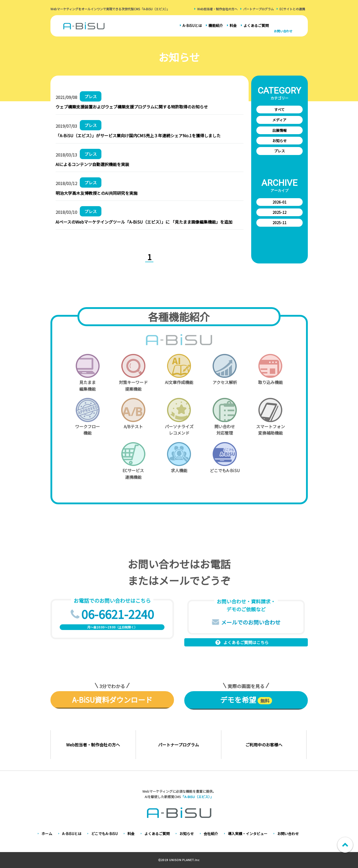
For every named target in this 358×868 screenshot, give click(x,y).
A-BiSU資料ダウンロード (112, 700)
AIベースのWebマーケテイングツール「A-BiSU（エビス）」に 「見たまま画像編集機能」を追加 (144, 222)
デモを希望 (246, 700)
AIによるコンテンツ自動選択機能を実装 (92, 164)
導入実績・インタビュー (248, 834)
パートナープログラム (259, 9)
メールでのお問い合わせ (251, 622)
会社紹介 (211, 834)
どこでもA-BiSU (104, 834)
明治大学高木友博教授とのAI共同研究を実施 (97, 193)
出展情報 (280, 130)
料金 (233, 25)
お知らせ (280, 141)
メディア (279, 120)
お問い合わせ (283, 31)
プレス (280, 151)
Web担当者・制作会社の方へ (217, 9)
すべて (280, 109)
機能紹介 (216, 25)
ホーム (47, 834)
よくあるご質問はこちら (246, 642)
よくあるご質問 (256, 25)
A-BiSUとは (192, 25)
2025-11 (280, 223)
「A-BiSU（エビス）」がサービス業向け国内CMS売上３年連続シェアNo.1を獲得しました (138, 135)
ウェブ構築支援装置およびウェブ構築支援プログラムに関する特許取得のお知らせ (132, 107)
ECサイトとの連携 (292, 9)
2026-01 (280, 202)
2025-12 (280, 212)
